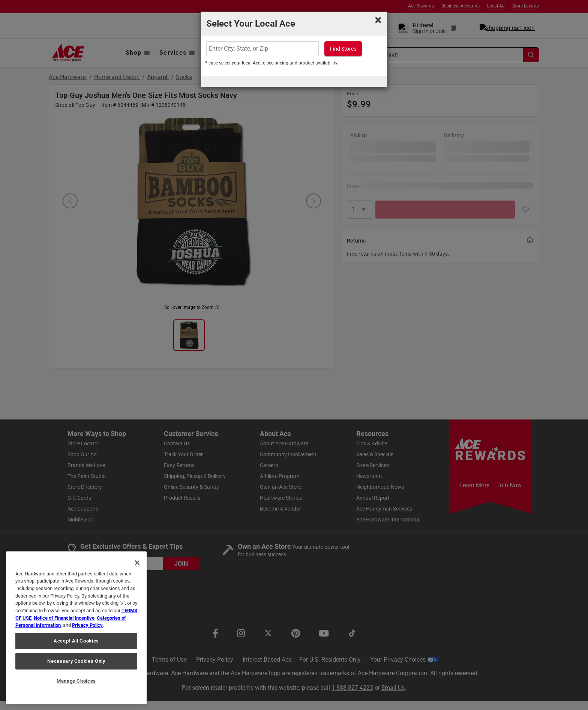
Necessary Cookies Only (76, 661)
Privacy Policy (87, 625)
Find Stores (343, 49)
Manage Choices (76, 681)
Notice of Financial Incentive (64, 618)
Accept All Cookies (76, 641)
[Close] (137, 563)
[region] (76, 628)
